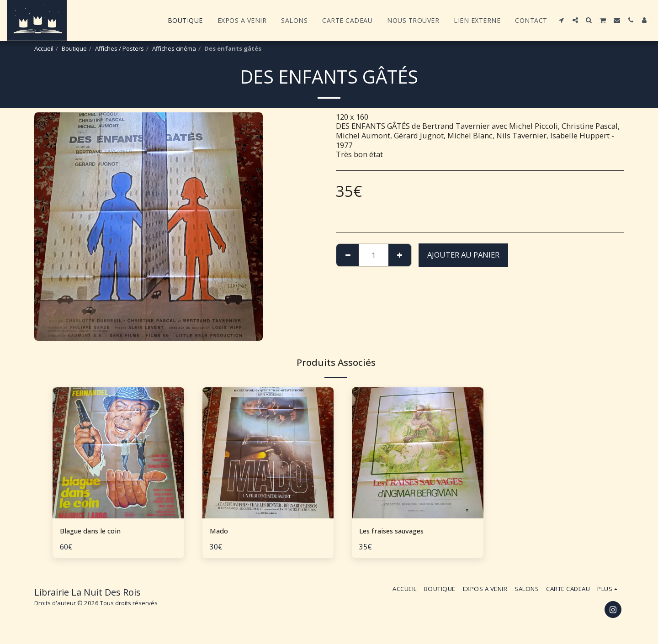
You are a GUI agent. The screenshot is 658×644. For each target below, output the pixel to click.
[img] (118, 453)
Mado (220, 531)
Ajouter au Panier (463, 255)
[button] (562, 20)
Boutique (74, 48)
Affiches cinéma (174, 48)
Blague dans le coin (94, 531)
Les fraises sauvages (396, 531)
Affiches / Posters (119, 48)
